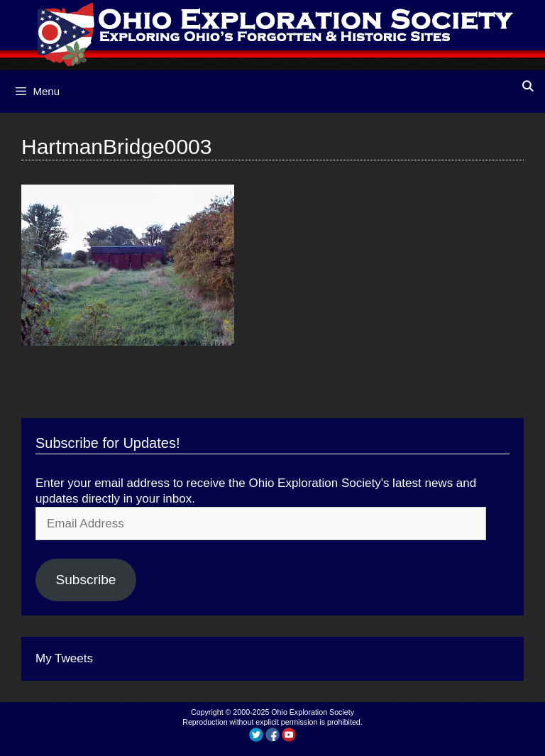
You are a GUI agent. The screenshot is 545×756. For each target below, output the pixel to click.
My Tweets (64, 658)
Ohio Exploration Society (313, 712)
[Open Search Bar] (528, 86)
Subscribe (86, 580)
